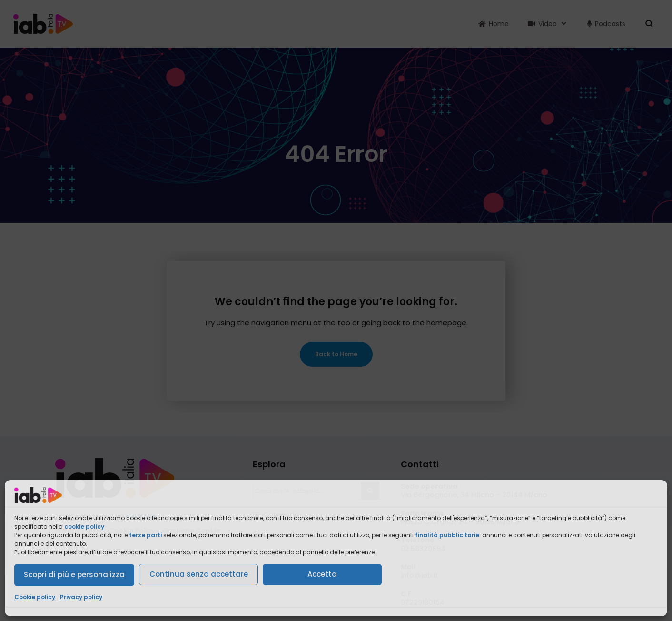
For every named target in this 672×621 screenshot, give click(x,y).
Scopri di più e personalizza (74, 575)
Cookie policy (35, 597)
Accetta (322, 574)
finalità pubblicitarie (447, 535)
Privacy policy (81, 597)
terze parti (145, 535)
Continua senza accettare (199, 574)
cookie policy (84, 526)
